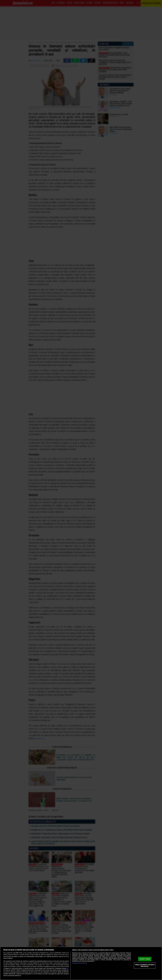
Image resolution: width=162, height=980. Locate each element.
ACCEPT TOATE (145, 959)
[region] (81, 963)
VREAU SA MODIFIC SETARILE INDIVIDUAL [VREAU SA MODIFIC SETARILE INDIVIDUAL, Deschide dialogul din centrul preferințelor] (145, 966)
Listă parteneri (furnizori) (80, 963)
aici (67, 968)
